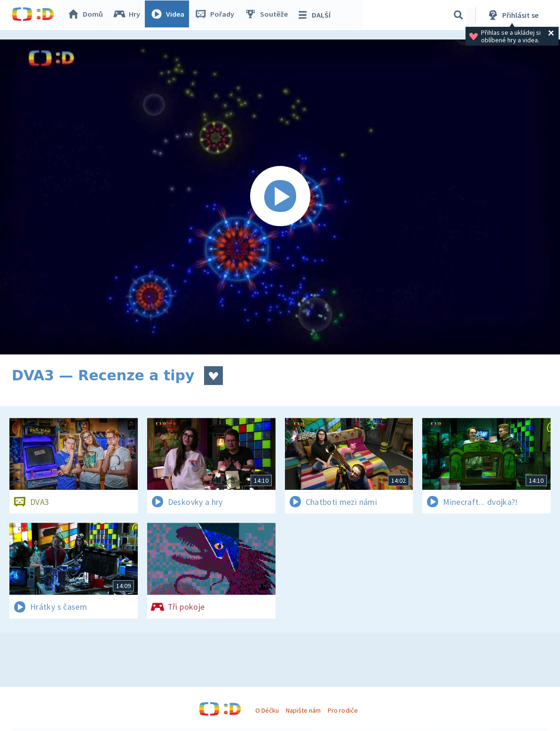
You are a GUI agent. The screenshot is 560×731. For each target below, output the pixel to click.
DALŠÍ (316, 15)
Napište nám (303, 710)
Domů (87, 15)
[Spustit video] (280, 197)
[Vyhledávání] (458, 15)
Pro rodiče (343, 710)
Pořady (217, 15)
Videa (170, 15)
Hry (129, 15)
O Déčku (267, 710)
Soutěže (268, 15)
